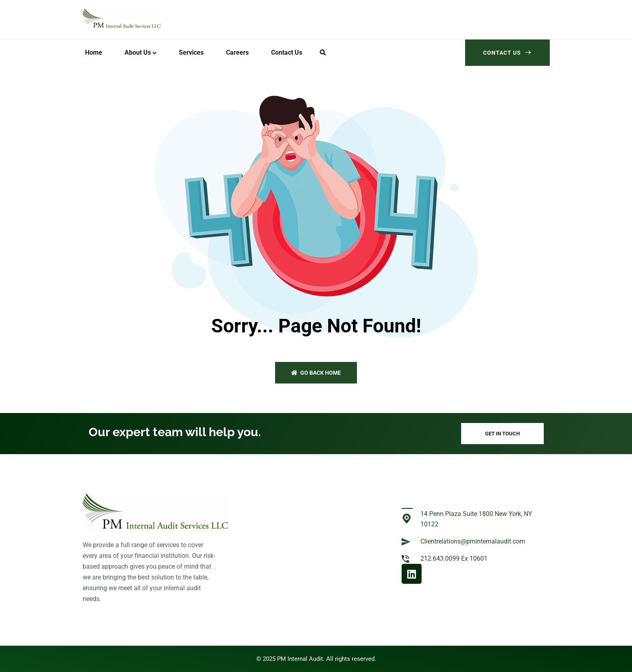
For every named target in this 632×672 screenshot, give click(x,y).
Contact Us (507, 53)
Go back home (316, 373)
